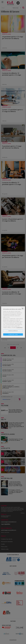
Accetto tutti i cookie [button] (13, 334)
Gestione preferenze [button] (13, 331)
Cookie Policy (19, 327)
